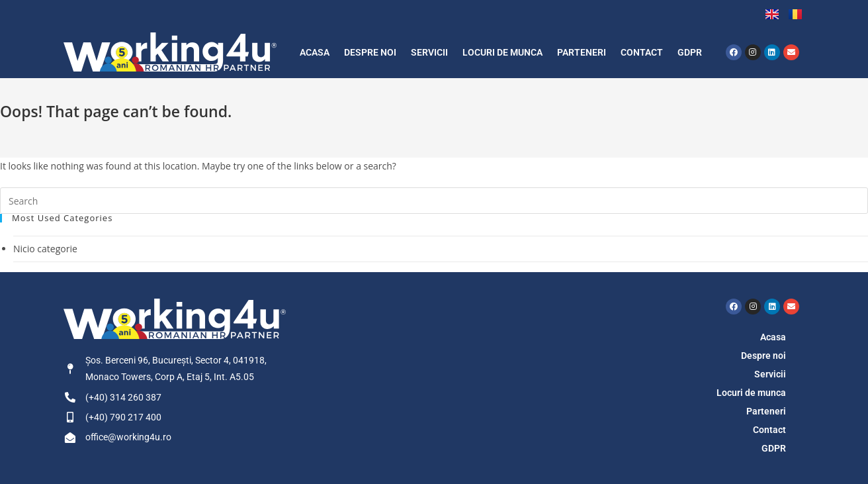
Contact (642, 52)
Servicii (429, 52)
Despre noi (370, 52)
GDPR (690, 52)
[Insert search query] (434, 201)
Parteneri (582, 52)
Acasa (315, 52)
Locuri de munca (502, 52)
